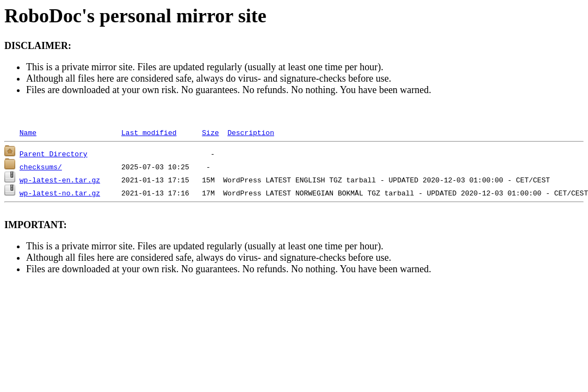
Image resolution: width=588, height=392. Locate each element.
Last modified (149, 132)
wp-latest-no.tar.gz (60, 193)
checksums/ (41, 167)
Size (210, 132)
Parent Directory (54, 154)
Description (251, 132)
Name (28, 132)
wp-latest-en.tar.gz (60, 180)
